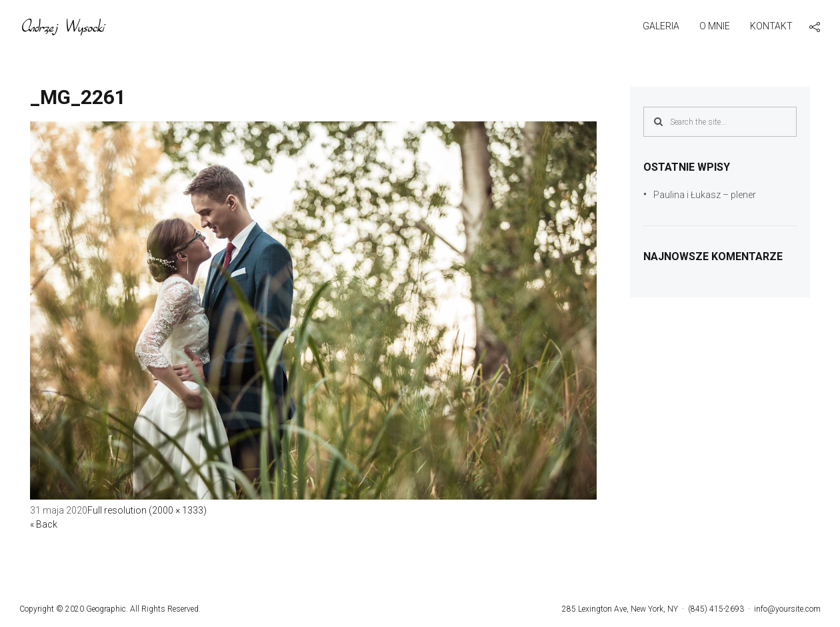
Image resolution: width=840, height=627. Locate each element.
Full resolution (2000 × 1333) (147, 510)
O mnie (715, 26)
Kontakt (771, 26)
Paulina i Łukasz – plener (705, 195)
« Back (44, 524)
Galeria (661, 26)
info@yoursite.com (787, 609)
